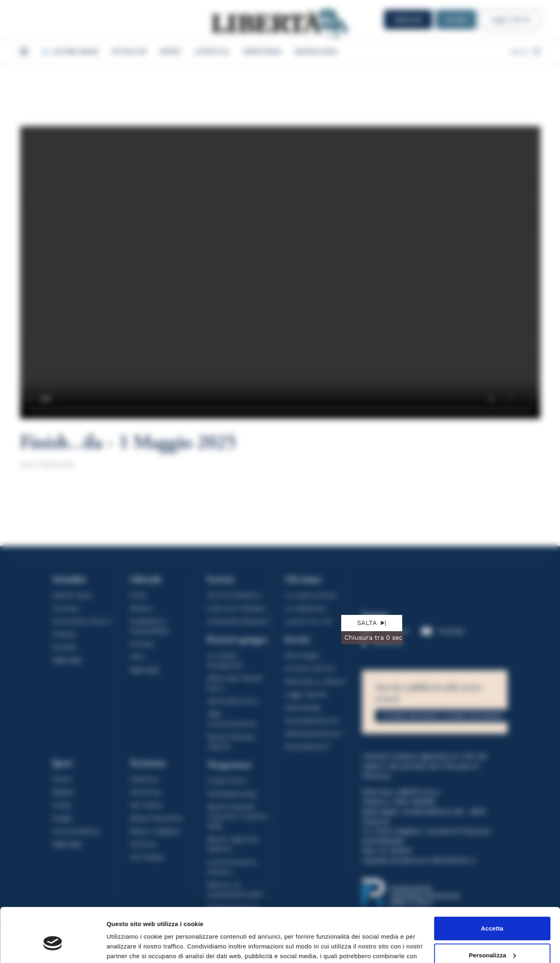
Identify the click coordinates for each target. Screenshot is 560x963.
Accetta (492, 887)
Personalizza (492, 914)
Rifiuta (492, 940)
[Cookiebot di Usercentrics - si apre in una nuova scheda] (53, 947)
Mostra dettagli (129, 947)
